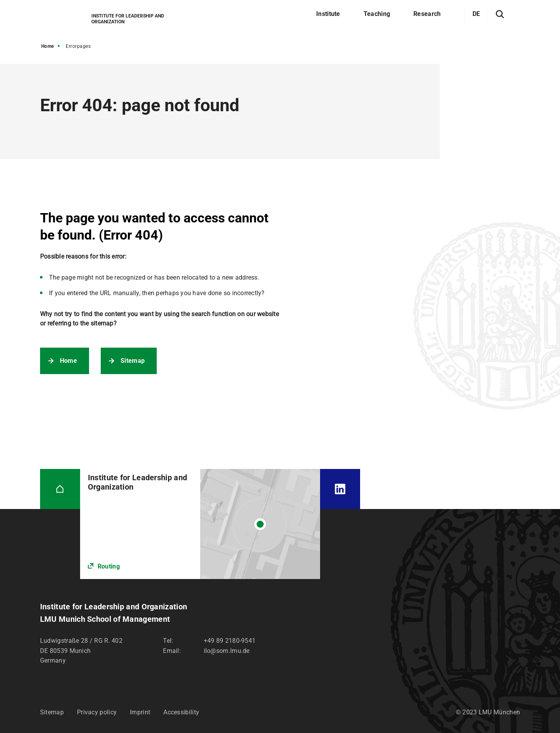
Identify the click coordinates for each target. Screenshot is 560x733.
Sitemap (133, 361)
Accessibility (181, 712)
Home (48, 46)
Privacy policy (97, 712)
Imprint (140, 712)
